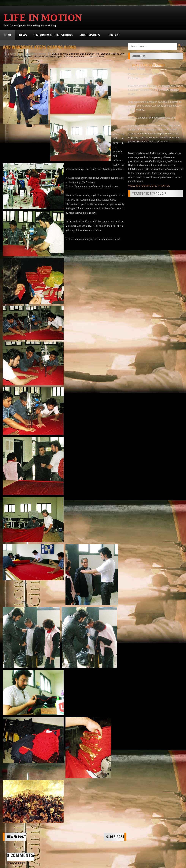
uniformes (68, 57)
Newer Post (16, 837)
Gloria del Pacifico (110, 54)
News (23, 35)
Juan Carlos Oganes (149, 65)
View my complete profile (149, 186)
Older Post (115, 837)
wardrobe (79, 57)
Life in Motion (43, 18)
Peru (31, 57)
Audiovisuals (90, 35)
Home (8, 35)
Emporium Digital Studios (54, 35)
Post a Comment (16, 863)
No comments (97, 57)
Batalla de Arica (60, 54)
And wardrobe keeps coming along (39, 47)
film (98, 54)
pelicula (23, 57)
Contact (114, 35)
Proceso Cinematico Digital (48, 57)
